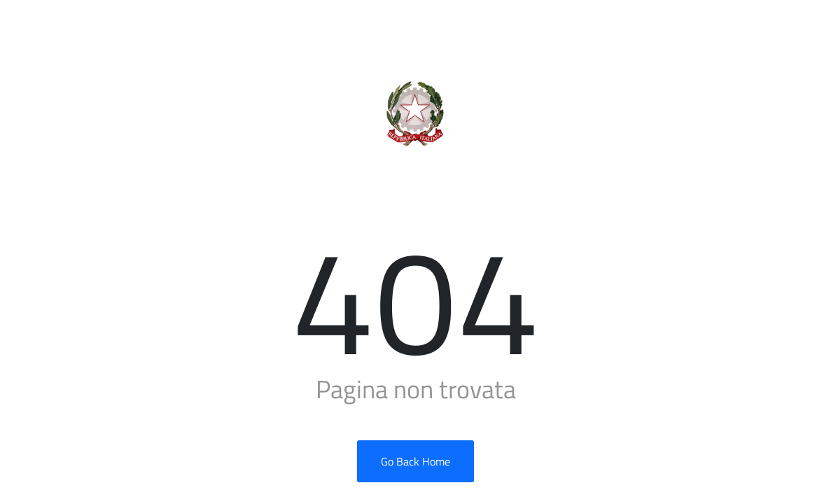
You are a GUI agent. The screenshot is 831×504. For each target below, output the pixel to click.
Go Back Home (415, 461)
